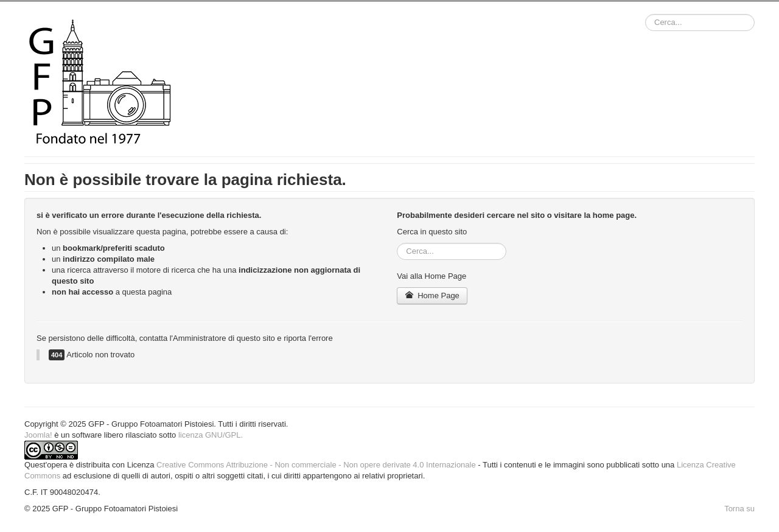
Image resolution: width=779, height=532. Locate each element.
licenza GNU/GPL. (211, 435)
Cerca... (645, 14)
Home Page (432, 296)
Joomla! (38, 435)
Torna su (739, 509)
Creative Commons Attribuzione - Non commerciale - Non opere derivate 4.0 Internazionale (316, 465)
